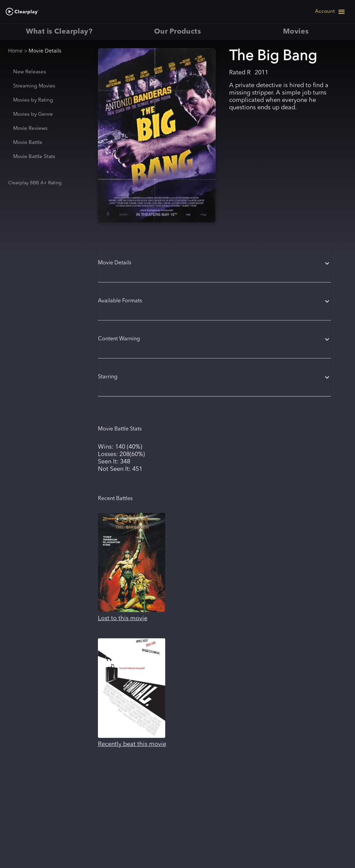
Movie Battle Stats (34, 157)
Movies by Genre (33, 115)
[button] (215, 263)
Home (15, 51)
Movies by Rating (33, 100)
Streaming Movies (34, 86)
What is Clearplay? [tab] (59, 32)
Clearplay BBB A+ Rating (35, 183)
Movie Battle (28, 143)
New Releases (30, 72)
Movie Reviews (30, 129)
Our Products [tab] (178, 32)
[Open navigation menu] (330, 12)
